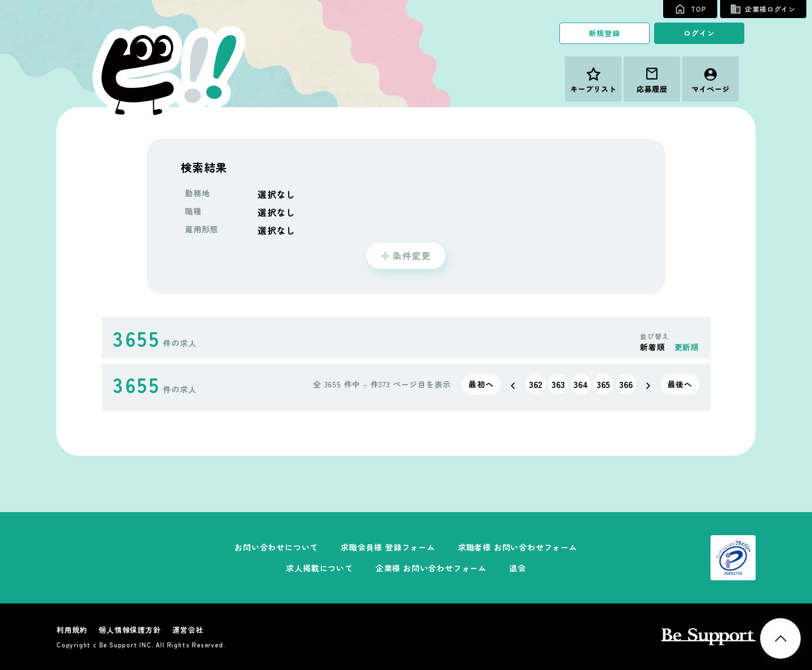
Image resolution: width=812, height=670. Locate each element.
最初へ (481, 384)
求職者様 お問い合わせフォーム (518, 547)
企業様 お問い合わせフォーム (431, 568)
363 (558, 384)
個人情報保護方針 (130, 630)
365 (603, 384)
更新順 (687, 347)
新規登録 (604, 33)
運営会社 (188, 630)
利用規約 (72, 630)
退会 (518, 568)
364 (581, 384)
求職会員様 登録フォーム (388, 547)
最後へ (680, 384)
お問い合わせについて (276, 547)
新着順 (652, 347)
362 (536, 384)
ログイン (699, 33)
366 (626, 384)
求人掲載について (319, 568)
